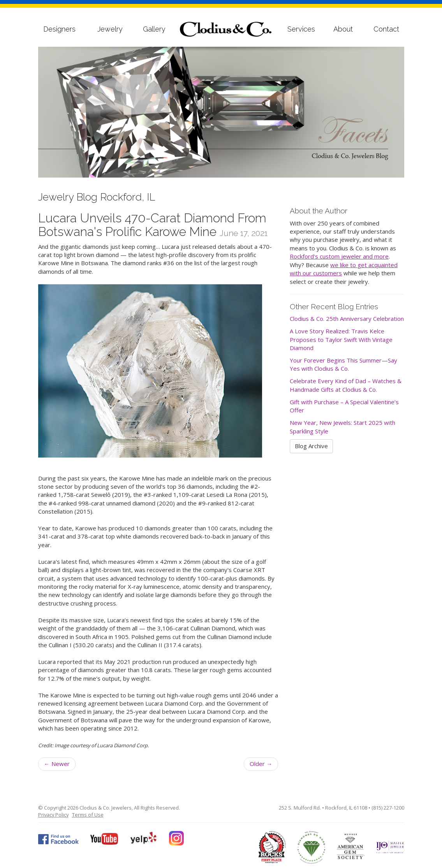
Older (261, 764)
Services (301, 29)
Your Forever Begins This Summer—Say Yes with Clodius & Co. (343, 364)
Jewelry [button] (110, 29)
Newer (57, 764)
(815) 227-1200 (388, 808)
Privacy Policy (53, 815)
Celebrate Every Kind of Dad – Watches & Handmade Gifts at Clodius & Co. (346, 385)
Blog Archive (311, 446)
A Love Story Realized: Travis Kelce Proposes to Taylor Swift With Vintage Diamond (341, 339)
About (343, 29)
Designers (59, 29)
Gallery (154, 29)
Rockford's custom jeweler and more (339, 256)
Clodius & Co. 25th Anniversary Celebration (347, 319)
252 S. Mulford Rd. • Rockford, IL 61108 (323, 808)
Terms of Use (88, 815)
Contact (386, 29)
